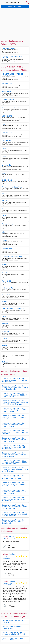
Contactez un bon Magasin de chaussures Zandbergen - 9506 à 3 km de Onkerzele (15, 410)
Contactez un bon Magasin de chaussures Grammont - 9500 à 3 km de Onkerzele (14, 417)
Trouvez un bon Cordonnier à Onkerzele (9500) (12, 639)
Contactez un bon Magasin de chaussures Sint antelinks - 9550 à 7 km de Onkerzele (14, 507)
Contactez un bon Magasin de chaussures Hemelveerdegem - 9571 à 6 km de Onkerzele (13, 484)
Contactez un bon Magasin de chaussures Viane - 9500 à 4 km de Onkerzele (15, 432)
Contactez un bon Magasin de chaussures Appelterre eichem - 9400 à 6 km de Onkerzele (13, 477)
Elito (3, 232)
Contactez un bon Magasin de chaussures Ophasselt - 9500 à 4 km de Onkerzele (14, 440)
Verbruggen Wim (8, 288)
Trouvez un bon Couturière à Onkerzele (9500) (12, 622)
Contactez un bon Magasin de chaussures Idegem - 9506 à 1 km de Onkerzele (14, 380)
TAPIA (4, 354)
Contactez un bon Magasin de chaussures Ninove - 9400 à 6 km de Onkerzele (14, 499)
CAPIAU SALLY (8, 132)
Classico (12, 582)
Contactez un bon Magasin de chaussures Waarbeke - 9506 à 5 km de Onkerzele (14, 455)
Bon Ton (5, 324)
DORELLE (6, 332)
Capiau (4, 124)
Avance (4, 194)
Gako (4, 209)
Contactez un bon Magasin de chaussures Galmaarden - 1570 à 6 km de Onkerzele (15, 492)
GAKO (4, 149)
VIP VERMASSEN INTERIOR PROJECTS (13, 75)
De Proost (5, 362)
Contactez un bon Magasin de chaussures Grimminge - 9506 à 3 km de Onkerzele (14, 395)
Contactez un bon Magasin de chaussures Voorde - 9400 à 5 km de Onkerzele (14, 447)
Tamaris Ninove (7, 224)
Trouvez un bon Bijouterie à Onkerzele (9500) (12, 627)
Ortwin (4, 317)
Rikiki (4, 216)
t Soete (4, 339)
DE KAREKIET (7, 295)
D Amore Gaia (7, 248)
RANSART (8, 584)
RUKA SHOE (7, 281)
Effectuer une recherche (15, 7)
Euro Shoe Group (8, 48)
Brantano (5, 265)
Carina (4, 240)
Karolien (12, 554)
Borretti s (5, 346)
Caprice (5, 157)
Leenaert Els (6, 141)
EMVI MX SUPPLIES (9, 100)
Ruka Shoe (6, 173)
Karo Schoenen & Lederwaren (13, 309)
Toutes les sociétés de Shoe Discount (12, 57)
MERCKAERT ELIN (9, 116)
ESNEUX (12, 539)
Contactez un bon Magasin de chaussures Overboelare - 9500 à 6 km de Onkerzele (15, 469)
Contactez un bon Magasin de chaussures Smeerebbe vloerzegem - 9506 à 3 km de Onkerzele (15, 402)
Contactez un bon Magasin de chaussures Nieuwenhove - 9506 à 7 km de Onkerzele (14, 514)
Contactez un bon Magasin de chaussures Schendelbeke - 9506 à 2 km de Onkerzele (15, 388)
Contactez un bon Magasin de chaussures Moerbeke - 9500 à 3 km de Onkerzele (14, 425)
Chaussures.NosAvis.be (11, 2)
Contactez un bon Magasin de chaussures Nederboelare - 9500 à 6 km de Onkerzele (14, 462)
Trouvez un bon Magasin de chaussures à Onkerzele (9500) (13, 633)
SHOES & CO (7, 180)
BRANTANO (6, 92)
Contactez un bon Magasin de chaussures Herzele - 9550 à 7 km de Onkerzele (14, 522)
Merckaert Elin (7, 83)
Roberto (5, 273)
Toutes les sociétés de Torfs (12, 108)
